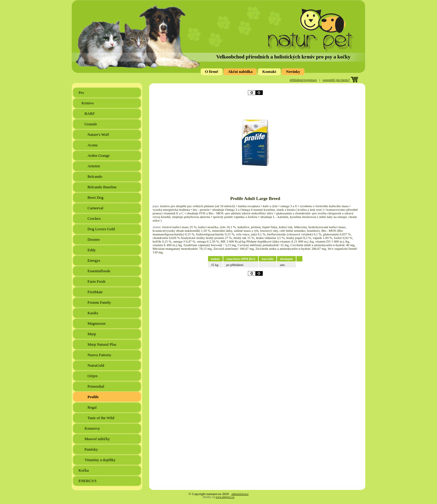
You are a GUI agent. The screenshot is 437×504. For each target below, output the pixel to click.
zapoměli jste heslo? (336, 80)
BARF (90, 113)
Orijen (93, 376)
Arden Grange (99, 155)
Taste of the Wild (101, 418)
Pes (82, 92)
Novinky (293, 72)
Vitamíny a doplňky (100, 460)
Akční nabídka (240, 72)
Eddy (92, 250)
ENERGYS (88, 481)
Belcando (95, 176)
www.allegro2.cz (225, 497)
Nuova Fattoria (100, 355)
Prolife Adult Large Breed (255, 198)
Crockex (95, 218)
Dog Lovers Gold (102, 229)
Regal (93, 407)
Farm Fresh (97, 281)
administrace (240, 494)
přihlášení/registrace (303, 80)
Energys (94, 260)
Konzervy (93, 428)
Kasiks (93, 313)
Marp (92, 334)
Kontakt (269, 72)
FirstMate (96, 292)
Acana (93, 145)
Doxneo (94, 239)
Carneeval (96, 208)
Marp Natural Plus (102, 344)
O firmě (212, 72)
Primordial (96, 386)
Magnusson (97, 323)
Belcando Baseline (103, 187)
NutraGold (96, 365)
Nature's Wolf (99, 134)
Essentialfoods (99, 271)
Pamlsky (92, 449)
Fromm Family (100, 302)
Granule (91, 124)
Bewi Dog (96, 197)
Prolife (94, 397)
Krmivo (88, 103)
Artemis (94, 166)
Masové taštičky (98, 439)
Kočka (84, 470)
